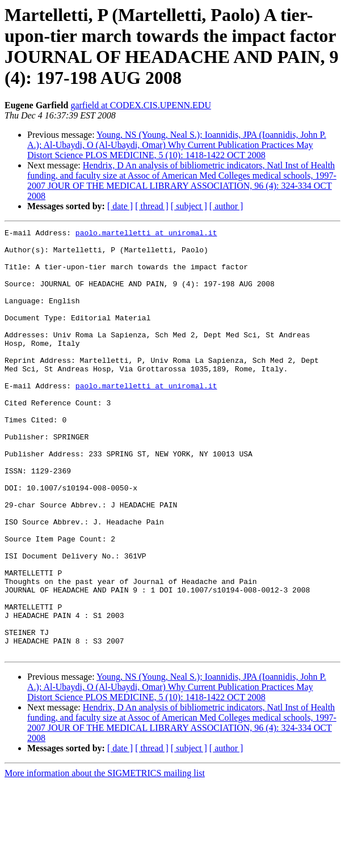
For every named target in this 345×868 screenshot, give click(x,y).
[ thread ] (152, 206)
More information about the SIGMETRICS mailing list (105, 858)
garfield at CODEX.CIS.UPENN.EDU (141, 105)
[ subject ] (189, 206)
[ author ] (226, 206)
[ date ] (120, 206)
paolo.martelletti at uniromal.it (146, 234)
